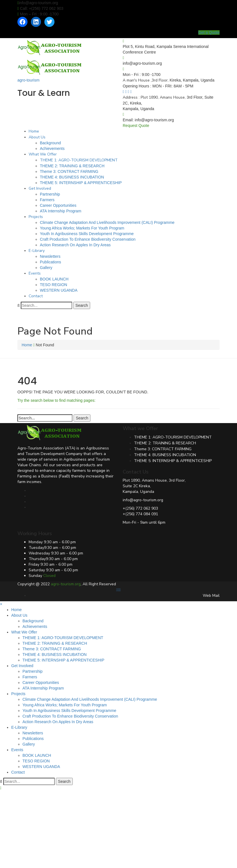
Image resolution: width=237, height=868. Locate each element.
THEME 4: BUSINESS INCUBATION (72, 177)
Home (34, 131)
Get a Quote (209, 33)
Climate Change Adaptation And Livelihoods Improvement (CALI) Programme (107, 222)
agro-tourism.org (66, 584)
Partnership (50, 194)
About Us (37, 137)
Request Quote (136, 126)
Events (35, 273)
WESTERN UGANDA (59, 290)
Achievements (52, 148)
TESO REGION (53, 285)
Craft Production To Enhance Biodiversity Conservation (88, 239)
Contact (36, 296)
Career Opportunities (58, 205)
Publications (51, 262)
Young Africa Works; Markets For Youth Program (82, 228)
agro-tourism (29, 80)
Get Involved (40, 188)
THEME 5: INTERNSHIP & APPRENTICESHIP (81, 183)
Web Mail (211, 596)
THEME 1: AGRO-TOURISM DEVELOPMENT (79, 160)
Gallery (46, 268)
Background (50, 143)
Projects (36, 217)
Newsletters (50, 256)
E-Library (37, 251)
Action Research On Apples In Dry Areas (75, 245)
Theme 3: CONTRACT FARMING (69, 171)
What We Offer (43, 154)
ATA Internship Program (61, 211)
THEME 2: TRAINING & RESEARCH (72, 166)
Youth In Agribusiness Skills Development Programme (87, 234)
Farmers (47, 200)
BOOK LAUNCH (54, 279)
